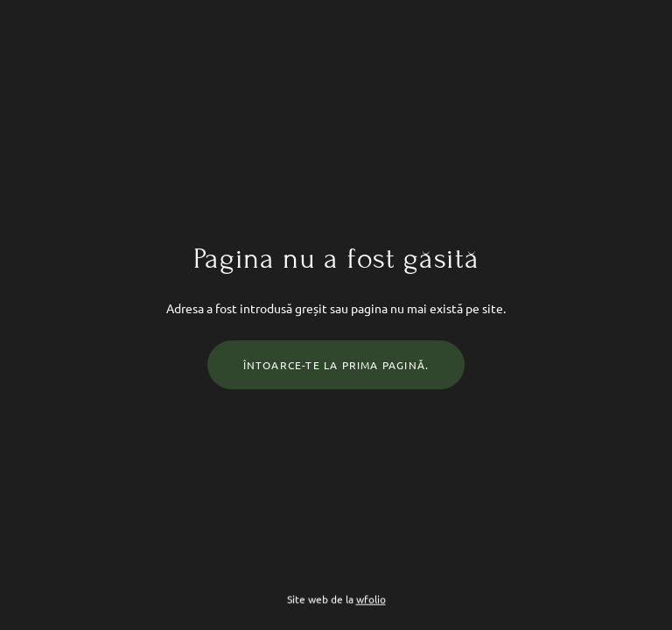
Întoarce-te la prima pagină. (336, 365)
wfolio (371, 599)
